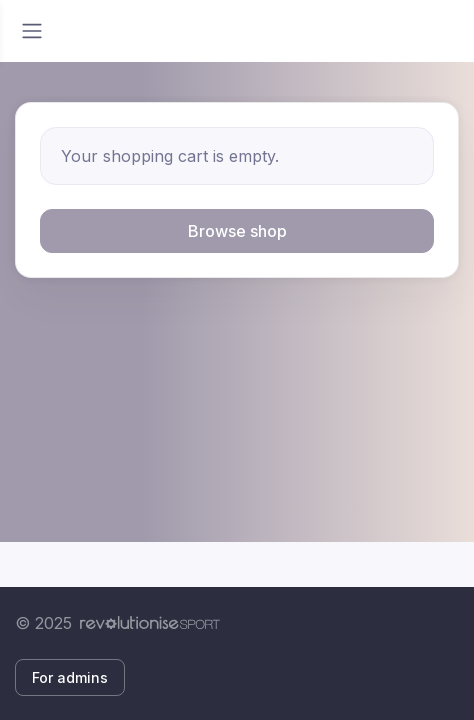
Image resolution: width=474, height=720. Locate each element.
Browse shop (237, 231)
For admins (70, 677)
